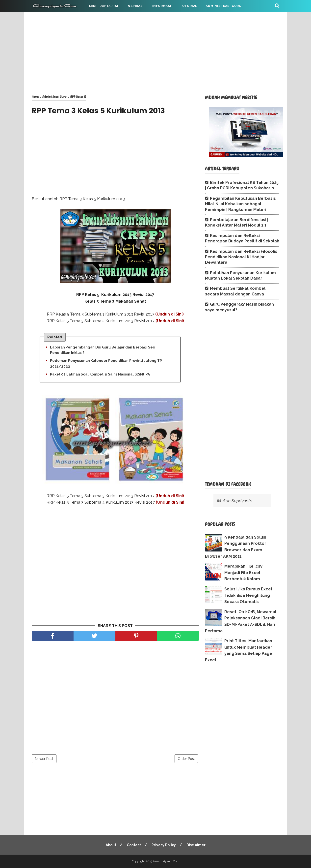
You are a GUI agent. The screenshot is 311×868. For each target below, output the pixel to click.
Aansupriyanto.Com (166, 861)
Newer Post (44, 759)
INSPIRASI (135, 6)
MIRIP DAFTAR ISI (104, 6)
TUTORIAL (189, 6)
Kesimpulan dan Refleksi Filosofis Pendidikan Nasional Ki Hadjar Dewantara (241, 257)
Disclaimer (196, 845)
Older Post (186, 759)
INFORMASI (162, 6)
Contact (134, 845)
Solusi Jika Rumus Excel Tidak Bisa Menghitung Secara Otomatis (248, 595)
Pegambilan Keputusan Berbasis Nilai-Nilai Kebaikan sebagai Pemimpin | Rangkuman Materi (240, 204)
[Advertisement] (155, 52)
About (111, 845)
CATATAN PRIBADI (51, 18)
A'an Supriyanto (237, 501)
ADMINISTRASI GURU (224, 6)
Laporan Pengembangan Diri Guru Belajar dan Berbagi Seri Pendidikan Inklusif (103, 350)
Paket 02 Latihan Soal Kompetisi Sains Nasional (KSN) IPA (100, 374)
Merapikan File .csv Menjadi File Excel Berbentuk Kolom (243, 573)
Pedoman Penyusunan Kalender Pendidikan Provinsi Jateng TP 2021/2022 (106, 363)
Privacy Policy (164, 845)
